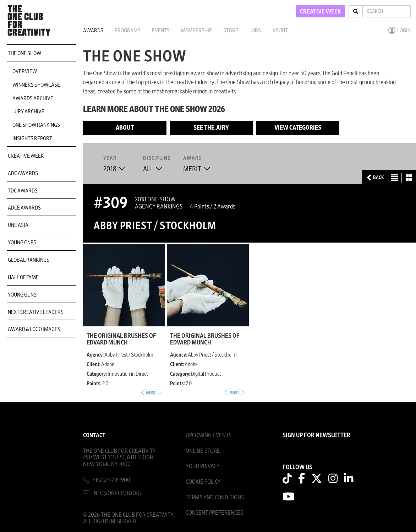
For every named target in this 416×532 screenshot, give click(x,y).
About (280, 31)
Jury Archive (28, 112)
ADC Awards (23, 173)
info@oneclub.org (117, 493)
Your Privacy (203, 466)
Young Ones (22, 243)
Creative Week (26, 156)
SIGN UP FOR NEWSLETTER (316, 435)
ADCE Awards (24, 208)
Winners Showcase (36, 85)
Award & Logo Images (34, 329)
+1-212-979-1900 (111, 480)
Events (161, 31)
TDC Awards (23, 191)
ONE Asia (18, 225)
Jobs (255, 31)
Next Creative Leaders (36, 312)
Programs (128, 31)
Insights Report (32, 139)
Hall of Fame (23, 277)
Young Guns (22, 295)
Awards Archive (33, 98)
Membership (196, 31)
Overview (25, 71)
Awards (93, 31)
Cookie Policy (203, 482)
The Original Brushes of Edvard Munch (121, 339)
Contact (94, 435)
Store (231, 31)
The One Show (24, 53)
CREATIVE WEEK (321, 12)
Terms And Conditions (215, 497)
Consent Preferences (214, 513)
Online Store (203, 451)
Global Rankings (29, 260)
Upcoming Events (209, 435)
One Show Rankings (36, 125)
